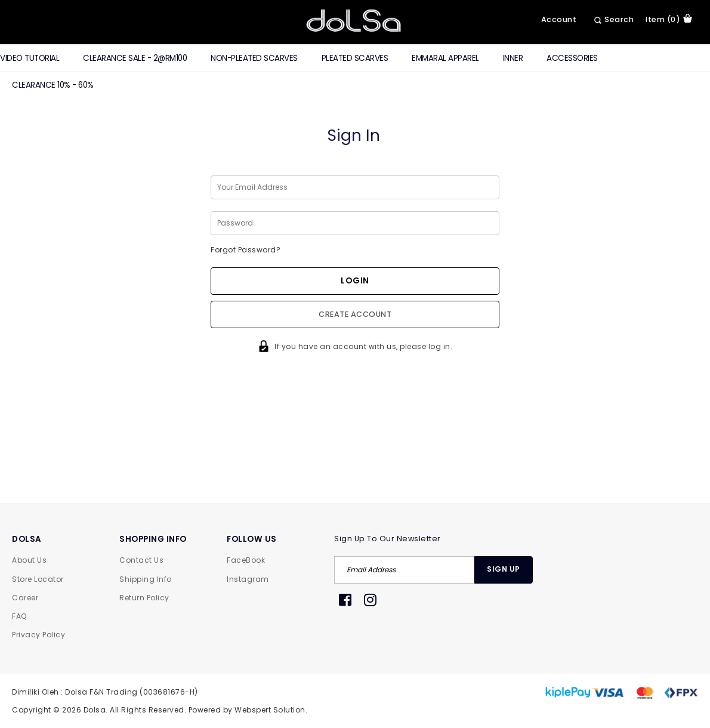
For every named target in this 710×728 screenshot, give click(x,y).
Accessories (572, 58)
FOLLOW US (252, 539)
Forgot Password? (246, 250)
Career (25, 598)
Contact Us (141, 560)
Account (559, 19)
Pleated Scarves (355, 58)
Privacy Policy (38, 635)
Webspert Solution (270, 710)
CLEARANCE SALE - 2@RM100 (135, 58)
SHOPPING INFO (153, 539)
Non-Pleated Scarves (254, 58)
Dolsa (95, 710)
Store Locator (38, 579)
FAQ (19, 616)
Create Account (355, 314)
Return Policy (144, 598)
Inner (513, 58)
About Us (29, 560)
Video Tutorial (30, 58)
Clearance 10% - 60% (53, 85)
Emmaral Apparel (445, 58)
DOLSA (27, 539)
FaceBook (246, 560)
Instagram (248, 579)
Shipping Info (146, 579)
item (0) (669, 19)
